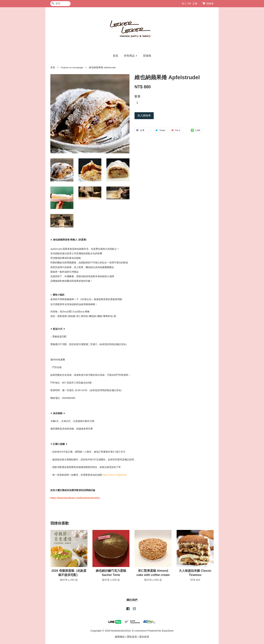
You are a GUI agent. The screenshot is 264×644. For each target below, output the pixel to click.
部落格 (147, 56)
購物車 (210, 4)
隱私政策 (132, 637)
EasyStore (168, 631)
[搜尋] (60, 4)
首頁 (115, 56)
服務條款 (120, 637)
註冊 (195, 4)
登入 (184, 4)
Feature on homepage (72, 67)
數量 (138, 96)
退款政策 (144, 637)
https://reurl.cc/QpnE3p (115, 475)
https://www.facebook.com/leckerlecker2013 (75, 498)
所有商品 (131, 56)
